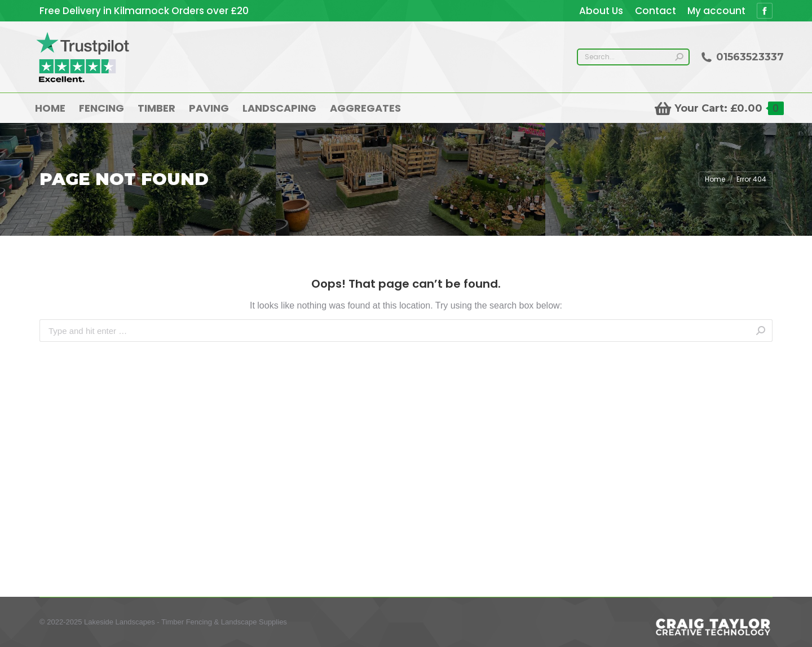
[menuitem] (601, 11)
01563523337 (742, 57)
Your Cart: (719, 108)
